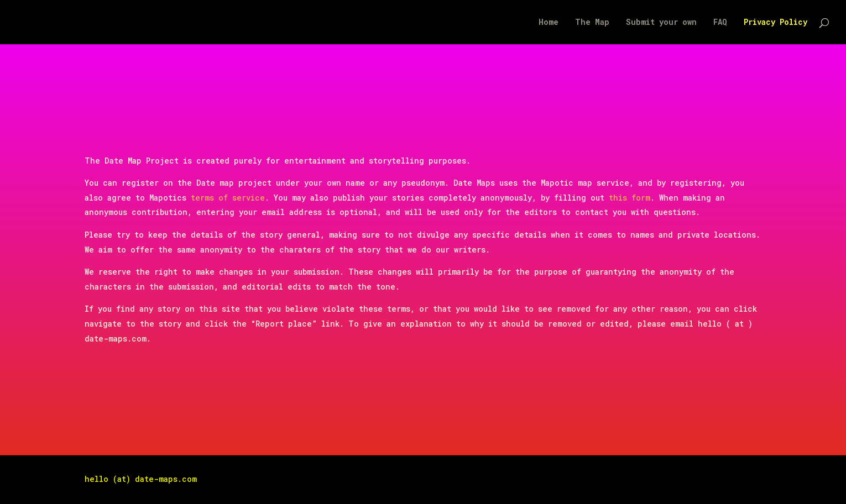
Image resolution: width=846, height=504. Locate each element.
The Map (592, 23)
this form (630, 198)
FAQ (720, 23)
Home (549, 23)
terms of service (228, 198)
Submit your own (661, 23)
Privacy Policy (775, 23)
